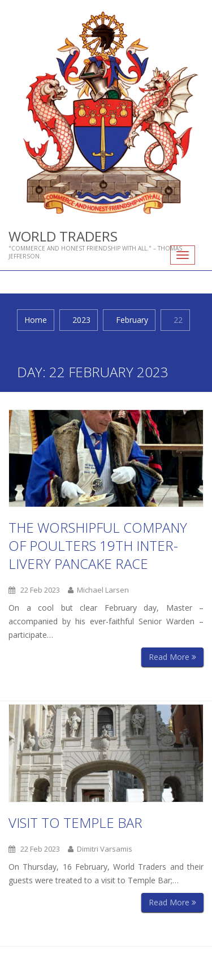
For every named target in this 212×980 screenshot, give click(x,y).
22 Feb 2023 (34, 590)
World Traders (63, 236)
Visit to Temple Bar (75, 822)
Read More (172, 657)
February (132, 320)
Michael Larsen (98, 590)
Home (36, 320)
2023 (81, 320)
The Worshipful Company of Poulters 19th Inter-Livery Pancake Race (98, 545)
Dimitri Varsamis (100, 848)
